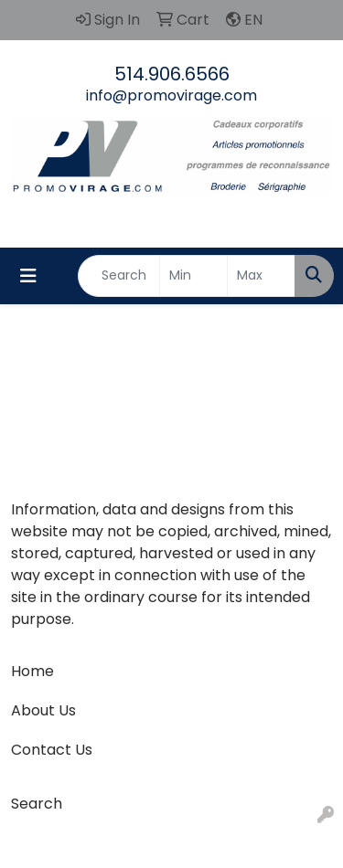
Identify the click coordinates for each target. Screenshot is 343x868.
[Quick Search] (119, 276)
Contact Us (52, 750)
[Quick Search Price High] (261, 276)
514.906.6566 (172, 74)
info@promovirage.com (171, 95)
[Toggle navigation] (28, 276)
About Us (43, 710)
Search (37, 804)
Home (32, 671)
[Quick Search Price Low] (193, 276)
